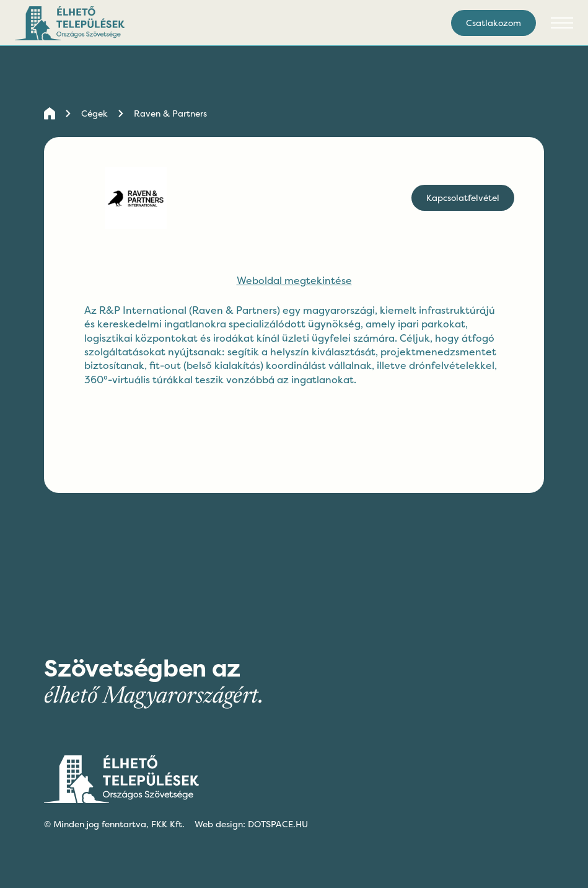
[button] (562, 23)
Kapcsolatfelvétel (463, 198)
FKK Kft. (168, 824)
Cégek (94, 113)
